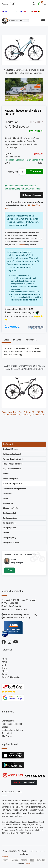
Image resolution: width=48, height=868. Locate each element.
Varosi (4, 662)
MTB (4, 665)
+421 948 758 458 (12, 606)
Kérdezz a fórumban (32, 195)
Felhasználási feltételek (12, 724)
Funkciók (17, 340)
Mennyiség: (13, 172)
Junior (4, 674)
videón (22, 245)
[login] (45, 4)
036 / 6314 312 (11, 603)
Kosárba (35, 171)
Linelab (28, 863)
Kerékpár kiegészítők (11, 677)
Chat (9, 570)
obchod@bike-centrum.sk (16, 609)
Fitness (5, 671)
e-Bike (4, 659)
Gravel (4, 668)
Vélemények (31, 340)
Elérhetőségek (8, 721)
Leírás (6, 340)
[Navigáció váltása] (39, 21)
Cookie (5, 727)
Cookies (5, 857)
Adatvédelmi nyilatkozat (12, 730)
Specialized (7, 733)
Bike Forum (7, 736)
